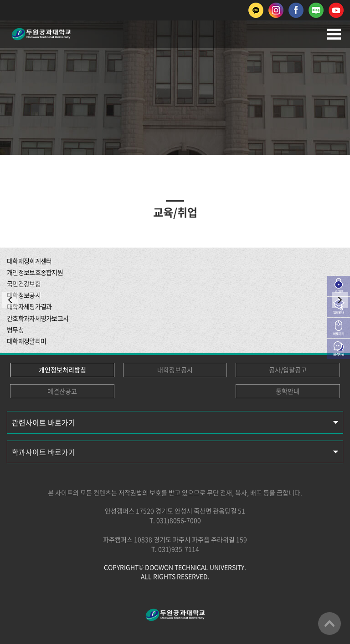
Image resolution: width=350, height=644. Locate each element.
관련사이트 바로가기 (44, 422)
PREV (10, 300)
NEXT (340, 300)
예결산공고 (62, 391)
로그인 (339, 291)
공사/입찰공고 (288, 370)
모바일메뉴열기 (334, 34)
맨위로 (329, 624)
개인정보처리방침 (62, 370)
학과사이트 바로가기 (44, 452)
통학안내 (288, 391)
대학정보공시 (175, 370)
